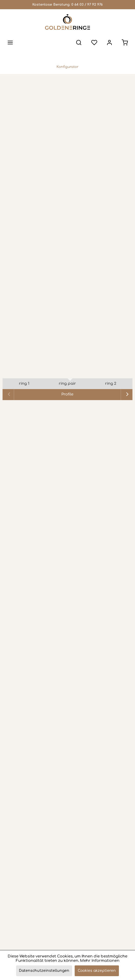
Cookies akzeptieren (97, 971)
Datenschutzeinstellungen (44, 971)
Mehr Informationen (100, 961)
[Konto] (109, 43)
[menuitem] (10, 43)
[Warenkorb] (125, 43)
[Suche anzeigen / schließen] (79, 43)
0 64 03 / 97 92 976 (87, 5)
